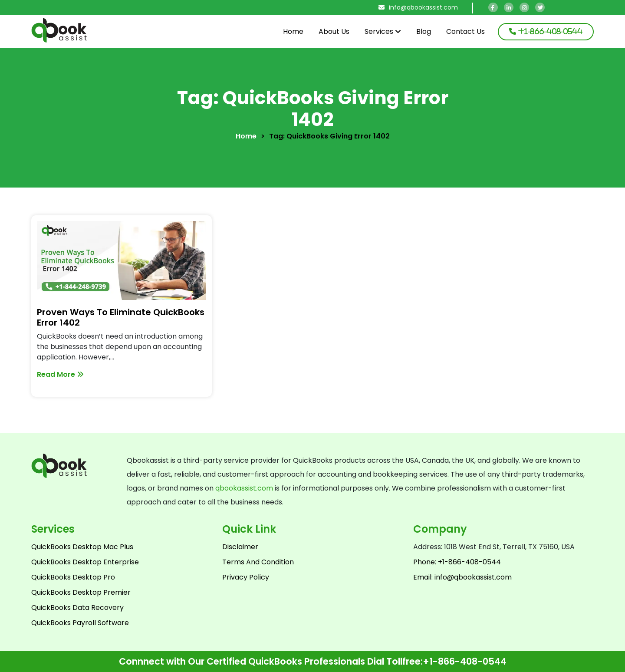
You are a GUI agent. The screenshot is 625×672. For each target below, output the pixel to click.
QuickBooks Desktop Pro (73, 577)
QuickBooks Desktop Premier (81, 592)
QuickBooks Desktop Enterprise (85, 562)
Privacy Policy (246, 577)
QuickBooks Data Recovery (77, 608)
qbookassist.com (244, 488)
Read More (60, 374)
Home (293, 31)
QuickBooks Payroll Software (80, 623)
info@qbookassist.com (418, 7)
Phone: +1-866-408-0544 (457, 562)
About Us (334, 31)
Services (383, 31)
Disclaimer (240, 547)
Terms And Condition (258, 562)
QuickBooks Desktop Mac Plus (82, 547)
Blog (424, 31)
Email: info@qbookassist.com (462, 577)
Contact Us (465, 31)
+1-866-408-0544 (465, 661)
